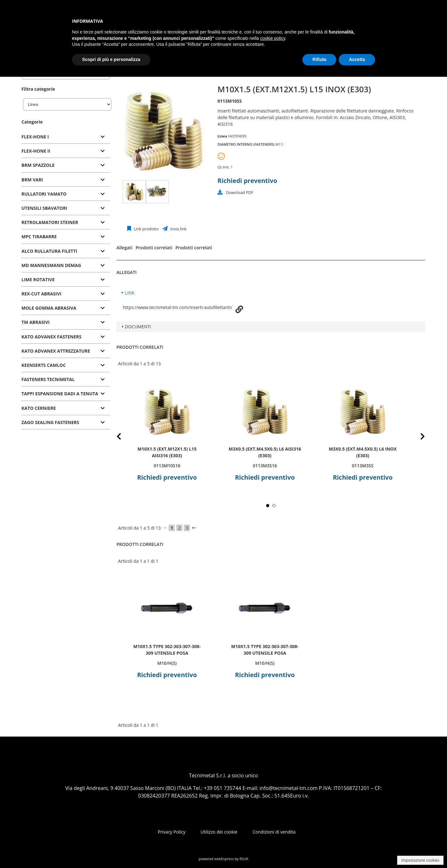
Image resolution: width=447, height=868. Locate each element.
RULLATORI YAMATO (44, 194)
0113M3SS (363, 466)
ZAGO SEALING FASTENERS (50, 422)
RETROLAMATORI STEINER (50, 222)
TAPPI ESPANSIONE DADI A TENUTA (60, 394)
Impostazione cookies (420, 860)
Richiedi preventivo (247, 181)
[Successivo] (194, 528)
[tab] (66, 137)
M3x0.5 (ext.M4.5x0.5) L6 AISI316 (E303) (265, 452)
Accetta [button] (357, 59)
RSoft (244, 859)
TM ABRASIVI (36, 322)
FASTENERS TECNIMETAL (48, 379)
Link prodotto (146, 229)
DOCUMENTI (138, 327)
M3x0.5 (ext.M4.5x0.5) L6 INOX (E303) (363, 452)
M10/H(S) (167, 663)
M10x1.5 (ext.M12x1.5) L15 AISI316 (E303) (167, 452)
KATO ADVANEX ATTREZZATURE (56, 351)
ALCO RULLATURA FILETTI (49, 251)
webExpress (224, 859)
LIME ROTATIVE (38, 279)
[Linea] (67, 104)
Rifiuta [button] (319, 59)
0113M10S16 (167, 466)
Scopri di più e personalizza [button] (111, 59)
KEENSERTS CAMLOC (44, 365)
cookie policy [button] (273, 38)
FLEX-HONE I (35, 137)
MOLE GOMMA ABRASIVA (49, 308)
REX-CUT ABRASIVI (41, 294)
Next (418, 437)
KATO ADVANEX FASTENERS (51, 337)
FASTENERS (237, 136)
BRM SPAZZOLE (38, 165)
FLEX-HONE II (36, 151)
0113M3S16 (265, 466)
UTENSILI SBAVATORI (44, 208)
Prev (124, 437)
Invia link (178, 229)
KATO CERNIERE (39, 408)
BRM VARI (32, 180)
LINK (130, 293)
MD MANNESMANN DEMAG (51, 265)
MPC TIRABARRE (39, 237)
